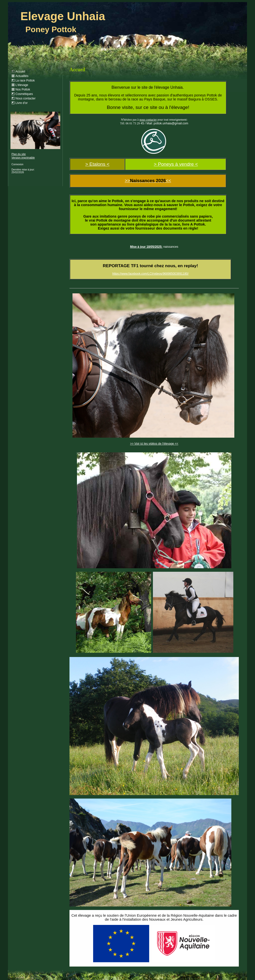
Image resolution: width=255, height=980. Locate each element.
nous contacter (148, 120)
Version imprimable (23, 158)
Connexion (17, 164)
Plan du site (19, 154)
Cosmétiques (24, 94)
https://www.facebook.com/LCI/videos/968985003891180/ (150, 274)
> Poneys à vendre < (176, 164)
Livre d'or (22, 103)
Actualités (22, 76)
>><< (148, 181)
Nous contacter (26, 98)
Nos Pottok (23, 89)
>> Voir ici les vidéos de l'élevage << (154, 444)
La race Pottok (25, 81)
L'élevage (22, 85)
